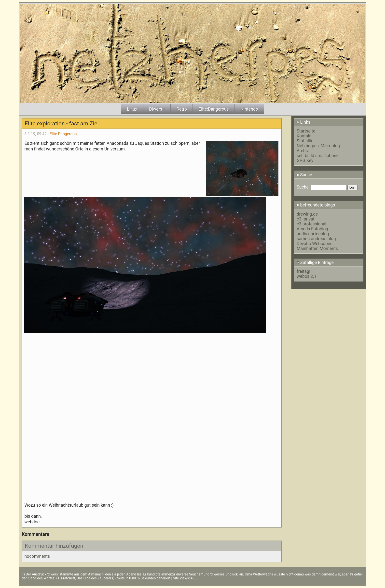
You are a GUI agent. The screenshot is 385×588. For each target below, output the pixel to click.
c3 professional (311, 224)
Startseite (306, 131)
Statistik (304, 141)
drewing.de (307, 214)
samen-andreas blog (316, 239)
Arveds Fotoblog (312, 229)
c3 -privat (305, 219)
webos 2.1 (306, 276)
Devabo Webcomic (315, 244)
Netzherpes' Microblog (318, 146)
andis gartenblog (313, 234)
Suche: (305, 175)
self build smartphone (317, 156)
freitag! (303, 271)
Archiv (303, 151)
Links (303, 122)
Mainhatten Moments (317, 249)
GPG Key (305, 161)
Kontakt (304, 136)
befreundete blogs (316, 205)
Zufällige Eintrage (315, 263)
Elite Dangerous (63, 134)
